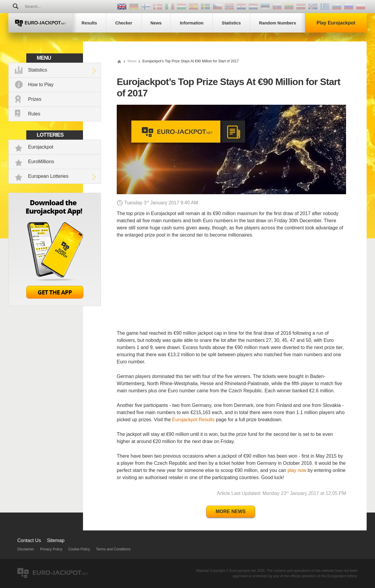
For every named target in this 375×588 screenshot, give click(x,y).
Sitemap (56, 540)
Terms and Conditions (113, 549)
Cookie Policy (79, 549)
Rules (34, 114)
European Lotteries (48, 176)
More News (230, 511)
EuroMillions (41, 162)
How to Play (41, 85)
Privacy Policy (51, 549)
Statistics (38, 70)
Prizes (35, 99)
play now (297, 470)
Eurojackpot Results (193, 420)
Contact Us (29, 540)
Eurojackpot (41, 147)
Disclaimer (26, 549)
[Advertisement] (231, 288)
